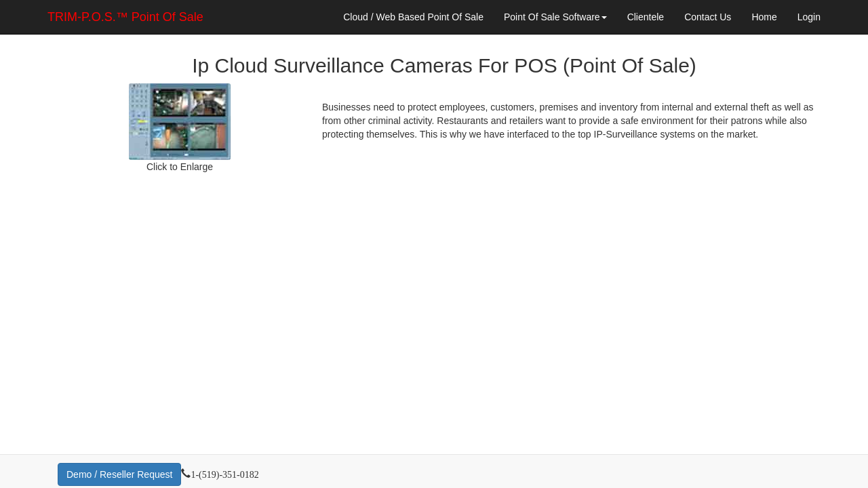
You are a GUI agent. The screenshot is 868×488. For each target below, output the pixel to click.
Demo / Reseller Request (119, 474)
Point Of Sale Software (555, 17)
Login (809, 17)
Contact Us (708, 17)
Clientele (646, 17)
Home (764, 17)
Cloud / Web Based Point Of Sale (413, 17)
